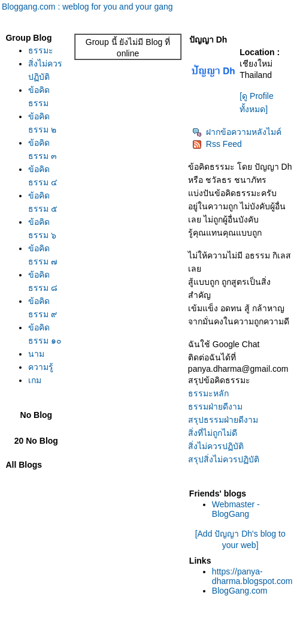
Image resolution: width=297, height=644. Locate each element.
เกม (35, 380)
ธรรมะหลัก (208, 393)
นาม (36, 354)
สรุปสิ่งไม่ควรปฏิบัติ (224, 459)
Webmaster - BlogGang (236, 509)
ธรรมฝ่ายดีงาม (215, 407)
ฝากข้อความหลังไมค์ (237, 132)
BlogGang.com (240, 591)
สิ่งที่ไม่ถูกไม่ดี (213, 433)
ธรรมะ (41, 50)
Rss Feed (217, 144)
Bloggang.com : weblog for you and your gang (87, 7)
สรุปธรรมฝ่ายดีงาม (223, 420)
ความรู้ (41, 367)
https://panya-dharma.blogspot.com (252, 576)
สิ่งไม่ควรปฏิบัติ (216, 446)
